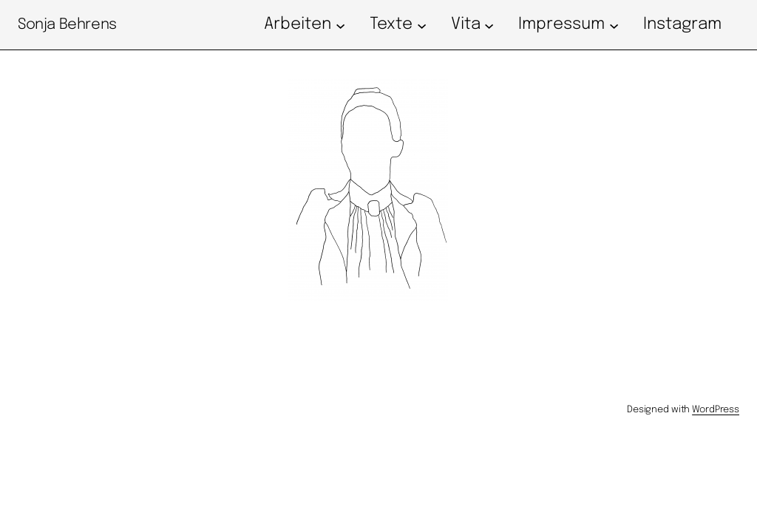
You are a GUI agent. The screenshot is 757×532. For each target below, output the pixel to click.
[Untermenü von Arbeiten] (340, 25)
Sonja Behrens (67, 25)
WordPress (716, 410)
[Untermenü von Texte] (422, 25)
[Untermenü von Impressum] (614, 25)
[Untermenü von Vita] (489, 25)
